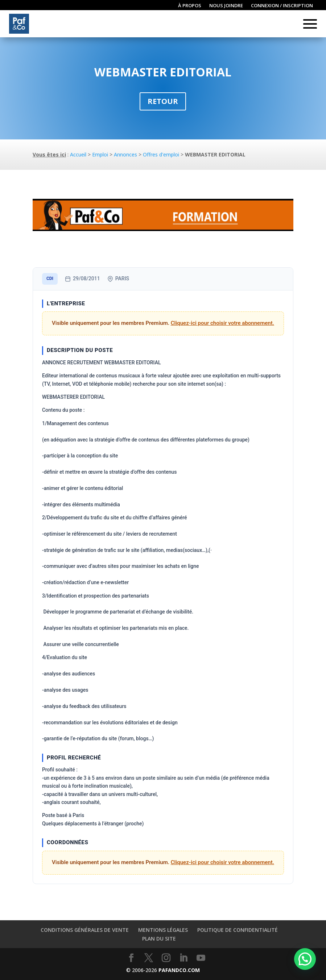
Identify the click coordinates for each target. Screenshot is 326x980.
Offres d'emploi (161, 154)
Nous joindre (226, 6)
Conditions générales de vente (85, 930)
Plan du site (159, 939)
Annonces (125, 154)
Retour (163, 101)
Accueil (78, 154)
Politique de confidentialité (238, 930)
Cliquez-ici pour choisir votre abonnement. (222, 323)
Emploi (100, 154)
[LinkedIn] (183, 958)
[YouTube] (201, 958)
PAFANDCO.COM (179, 970)
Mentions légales (163, 930)
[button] (305, 959)
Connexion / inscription (282, 6)
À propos (190, 6)
